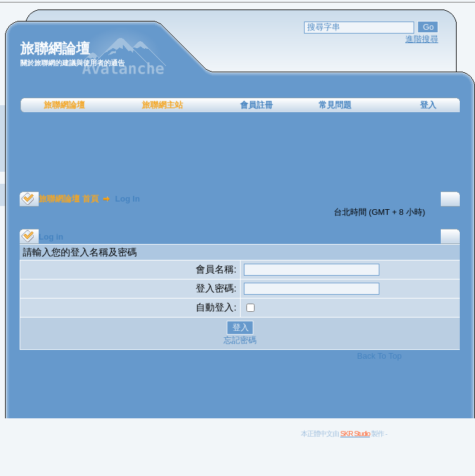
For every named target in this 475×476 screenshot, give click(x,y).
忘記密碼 (240, 340)
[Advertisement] (240, 152)
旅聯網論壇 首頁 (69, 199)
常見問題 (335, 105)
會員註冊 (256, 105)
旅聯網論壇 (64, 105)
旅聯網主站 (162, 105)
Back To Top (379, 356)
